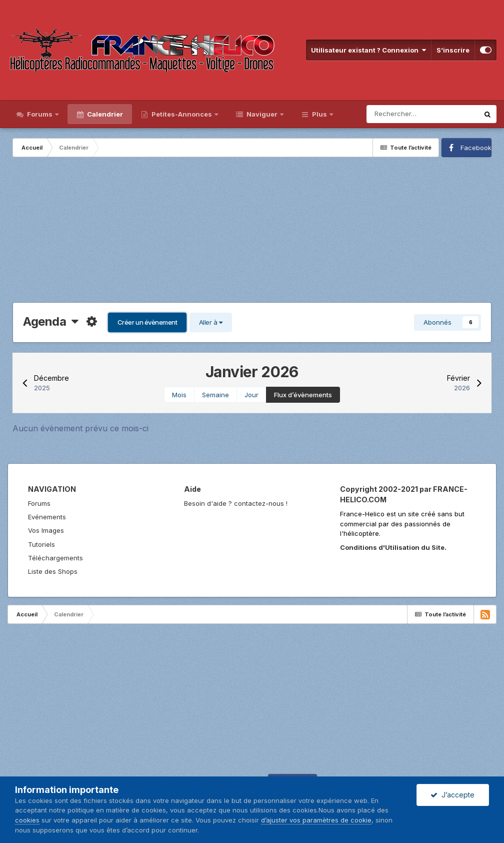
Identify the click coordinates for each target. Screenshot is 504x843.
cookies (27, 820)
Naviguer (262, 114)
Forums (40, 114)
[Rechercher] (422, 114)
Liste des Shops (53, 571)
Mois (179, 395)
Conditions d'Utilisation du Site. (393, 547)
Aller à (211, 322)
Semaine (215, 395)
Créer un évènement (147, 322)
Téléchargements (55, 558)
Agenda (51, 321)
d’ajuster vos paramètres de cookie (316, 820)
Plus (319, 114)
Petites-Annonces (182, 114)
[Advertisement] (252, 232)
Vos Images (46, 530)
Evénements (47, 517)
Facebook (476, 148)
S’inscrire (453, 50)
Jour (251, 395)
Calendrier (104, 114)
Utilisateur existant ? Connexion (368, 50)
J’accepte (452, 795)
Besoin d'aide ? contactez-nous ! (236, 503)
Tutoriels (41, 544)
